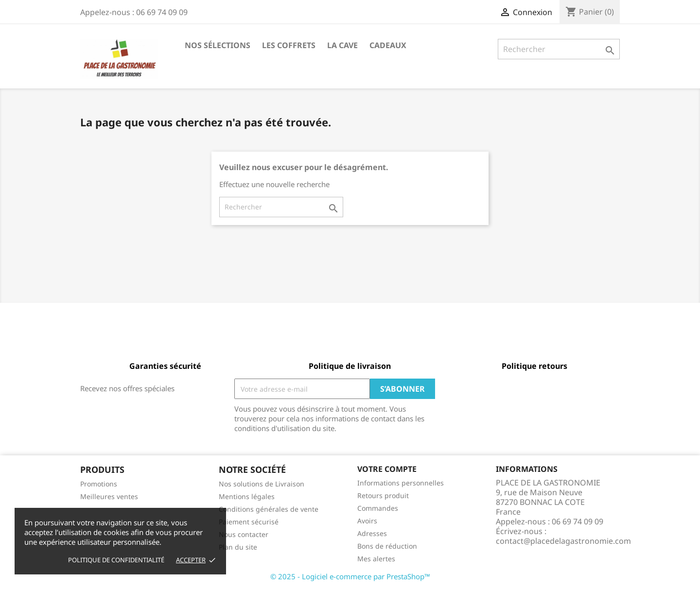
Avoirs (367, 521)
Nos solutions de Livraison (262, 484)
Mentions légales (247, 496)
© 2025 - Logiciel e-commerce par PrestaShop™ (350, 576)
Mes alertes (376, 559)
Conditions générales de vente (269, 509)
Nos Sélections (218, 45)
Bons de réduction (387, 546)
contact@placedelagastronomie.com (563, 541)
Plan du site (238, 547)
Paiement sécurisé (249, 522)
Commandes (378, 508)
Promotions (99, 484)
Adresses (372, 533)
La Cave (342, 45)
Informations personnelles (401, 483)
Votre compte (387, 469)
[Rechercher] (559, 49)
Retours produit (383, 495)
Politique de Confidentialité (116, 560)
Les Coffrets (289, 45)
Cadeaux (388, 45)
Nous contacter (244, 534)
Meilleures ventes (109, 496)
